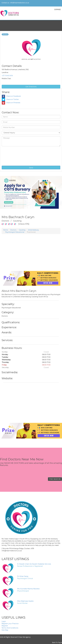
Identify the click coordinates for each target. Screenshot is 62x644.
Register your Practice (10, 624)
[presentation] (11, 156)
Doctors (13, 230)
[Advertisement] (30, 256)
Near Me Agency (25, 637)
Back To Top (57, 642)
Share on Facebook (11, 96)
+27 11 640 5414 (7, 76)
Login (4, 621)
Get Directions (31, 87)
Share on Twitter (10, 99)
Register (5, 626)
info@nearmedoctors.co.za (20, 3)
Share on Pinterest (11, 103)
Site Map (5, 630)
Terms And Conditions (10, 628)
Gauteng (22, 230)
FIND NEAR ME (55, 479)
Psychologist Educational (15, 232)
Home (6, 230)
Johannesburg (33, 230)
